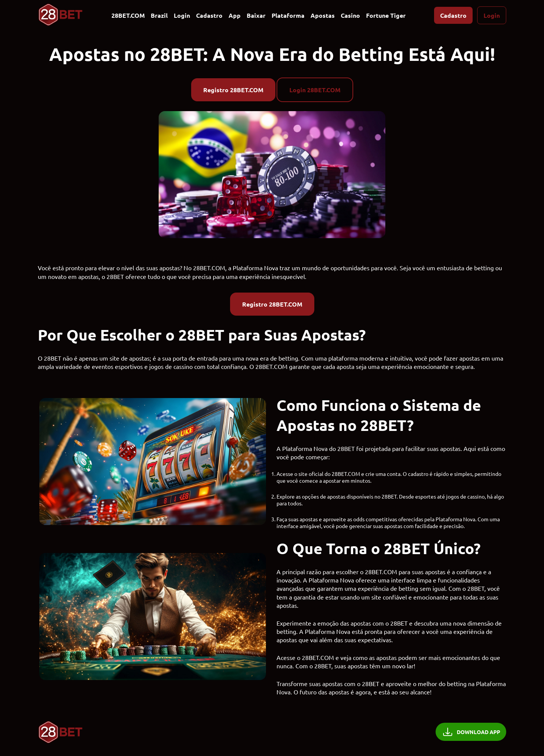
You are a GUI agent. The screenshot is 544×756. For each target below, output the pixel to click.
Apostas (323, 15)
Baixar (256, 15)
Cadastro (209, 15)
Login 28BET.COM (315, 90)
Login (182, 15)
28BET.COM (128, 15)
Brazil (159, 15)
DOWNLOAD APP (471, 732)
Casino (350, 15)
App (235, 15)
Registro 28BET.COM (233, 90)
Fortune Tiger (386, 15)
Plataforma (288, 15)
